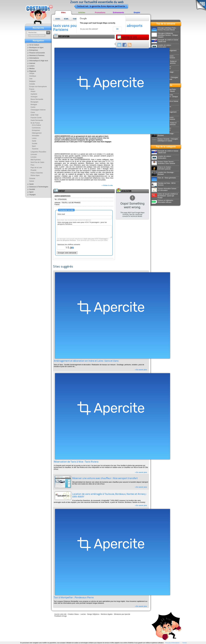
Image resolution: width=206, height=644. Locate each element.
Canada (32, 84)
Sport (34, 146)
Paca (32, 165)
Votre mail (61, 214)
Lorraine (34, 157)
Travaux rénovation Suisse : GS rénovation (164, 189)
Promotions (100, 12)
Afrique (32, 73)
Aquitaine (34, 94)
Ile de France (35, 123)
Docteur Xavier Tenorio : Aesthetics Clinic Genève (163, 163)
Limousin (34, 154)
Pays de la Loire (36, 168)
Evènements (119, 12)
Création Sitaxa (73, 614)
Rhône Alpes (35, 175)
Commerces (36, 128)
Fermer (185, 643)
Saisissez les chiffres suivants (69, 245)
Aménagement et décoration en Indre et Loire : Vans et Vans (86, 361)
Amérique (33, 76)
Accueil (58, 19)
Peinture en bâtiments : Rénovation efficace (163, 201)
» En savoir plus (141, 370)
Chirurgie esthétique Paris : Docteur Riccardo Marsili (164, 29)
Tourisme (35, 149)
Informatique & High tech (39, 61)
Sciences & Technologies (39, 187)
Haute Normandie (37, 120)
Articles (82, 12)
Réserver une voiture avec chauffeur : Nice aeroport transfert (105, 478)
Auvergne (34, 97)
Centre (33, 107)
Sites (63, 12)
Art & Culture (34, 45)
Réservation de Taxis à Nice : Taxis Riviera (76, 462)
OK (117, 29)
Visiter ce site (127, 37)
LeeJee (83, 614)
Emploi (137, 12)
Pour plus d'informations (172, 643)
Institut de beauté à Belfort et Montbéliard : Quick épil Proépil (165, 196)
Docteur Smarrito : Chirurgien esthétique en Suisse (165, 140)
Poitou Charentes (37, 173)
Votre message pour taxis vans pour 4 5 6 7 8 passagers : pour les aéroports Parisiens (82, 223)
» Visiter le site (107, 185)
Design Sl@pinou (93, 614)
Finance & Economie (37, 53)
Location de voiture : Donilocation (162, 46)
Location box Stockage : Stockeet (163, 134)
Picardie (33, 170)
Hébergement (37, 133)
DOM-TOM (34, 115)
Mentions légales (107, 614)
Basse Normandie (37, 99)
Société (35, 144)
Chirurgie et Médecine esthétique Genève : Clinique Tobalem (165, 35)
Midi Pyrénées (36, 160)
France (75, 19)
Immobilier (36, 136)
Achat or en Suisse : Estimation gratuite (162, 168)
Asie (31, 79)
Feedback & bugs (60, 616)
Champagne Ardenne (38, 110)
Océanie (32, 178)
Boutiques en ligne (36, 48)
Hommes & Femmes (37, 55)
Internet (32, 63)
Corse (33, 112)
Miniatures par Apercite (122, 614)
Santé (34, 141)
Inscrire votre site (60, 614)
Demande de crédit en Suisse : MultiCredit (165, 41)
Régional (67, 19)
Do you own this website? (89, 29)
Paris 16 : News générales (164, 178)
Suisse (32, 181)
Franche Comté (36, 118)
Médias (32, 69)
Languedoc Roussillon (38, 152)
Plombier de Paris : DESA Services (164, 184)
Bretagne (34, 105)
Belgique (32, 81)
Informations (34, 58)
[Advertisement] (84, 43)
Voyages (32, 195)
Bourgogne (34, 102)
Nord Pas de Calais (37, 162)
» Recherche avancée (37, 35)
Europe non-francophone (38, 87)
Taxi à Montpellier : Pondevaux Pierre (74, 598)
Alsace (33, 91)
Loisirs (32, 66)
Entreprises (34, 50)
